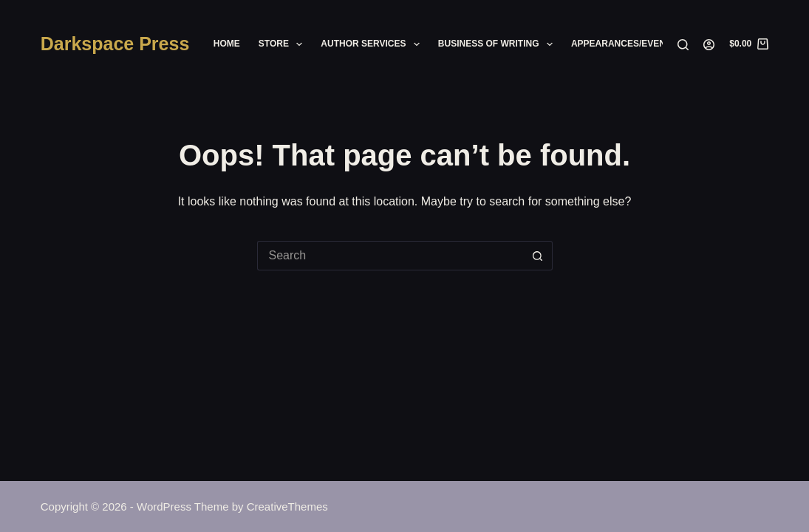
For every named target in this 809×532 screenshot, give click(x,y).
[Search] (683, 45)
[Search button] (538, 256)
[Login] (709, 45)
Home (227, 44)
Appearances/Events (624, 44)
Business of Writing (498, 44)
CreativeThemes (287, 507)
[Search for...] (390, 256)
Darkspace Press (115, 44)
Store (284, 44)
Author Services (373, 44)
